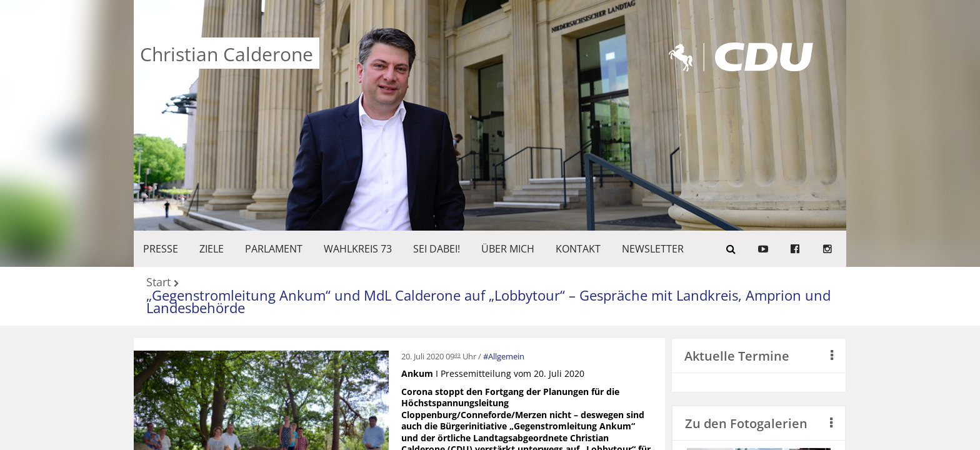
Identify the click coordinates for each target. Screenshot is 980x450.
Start (158, 283)
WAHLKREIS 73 (358, 249)
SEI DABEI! (437, 249)
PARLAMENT (274, 249)
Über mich (508, 249)
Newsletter (653, 249)
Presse (161, 249)
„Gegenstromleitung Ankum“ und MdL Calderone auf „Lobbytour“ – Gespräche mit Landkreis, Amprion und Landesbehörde (488, 302)
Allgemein (506, 356)
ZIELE (212, 249)
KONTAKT (578, 249)
